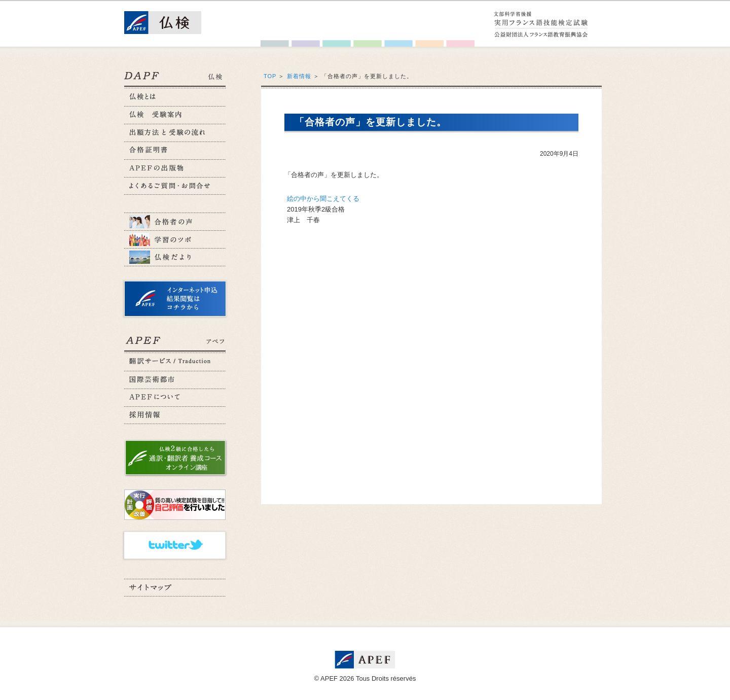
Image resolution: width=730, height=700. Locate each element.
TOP (270, 76)
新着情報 (299, 76)
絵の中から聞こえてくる (323, 199)
